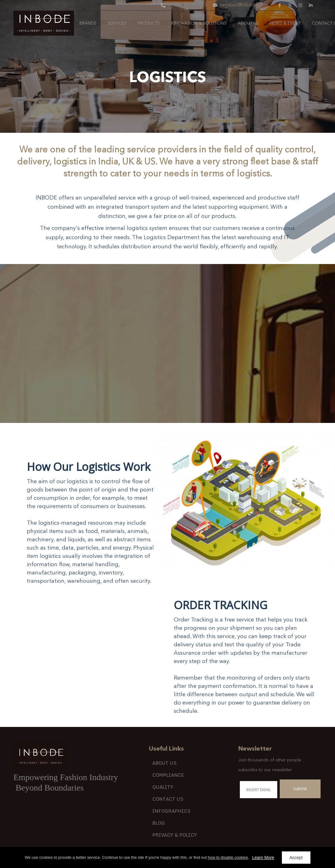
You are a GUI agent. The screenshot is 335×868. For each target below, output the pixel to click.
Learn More (263, 858)
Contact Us (168, 799)
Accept (296, 858)
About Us (248, 23)
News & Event (285, 23)
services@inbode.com (244, 5)
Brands (88, 23)
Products (149, 23)
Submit (300, 789)
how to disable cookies (228, 857)
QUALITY (163, 787)
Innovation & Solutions (199, 23)
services (117, 23)
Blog (159, 823)
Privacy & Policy (175, 835)
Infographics (171, 811)
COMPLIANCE (168, 775)
